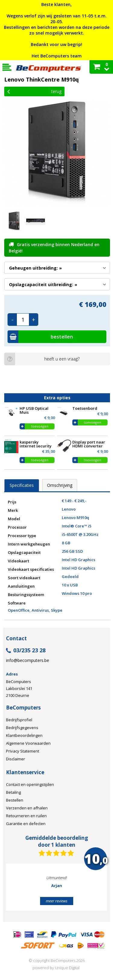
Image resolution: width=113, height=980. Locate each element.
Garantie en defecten (26, 824)
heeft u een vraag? (42, 359)
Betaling (13, 792)
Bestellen (15, 800)
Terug (34, 91)
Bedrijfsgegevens (22, 728)
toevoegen (40, 426)
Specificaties (22, 485)
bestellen (40, 337)
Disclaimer (16, 759)
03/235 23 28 (26, 651)
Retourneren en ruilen (26, 816)
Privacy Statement (23, 751)
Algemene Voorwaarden (28, 743)
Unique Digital (67, 968)
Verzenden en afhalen (27, 808)
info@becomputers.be (28, 660)
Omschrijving (60, 485)
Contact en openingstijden (30, 784)
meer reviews (57, 901)
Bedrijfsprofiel (19, 720)
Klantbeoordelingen (24, 735)
